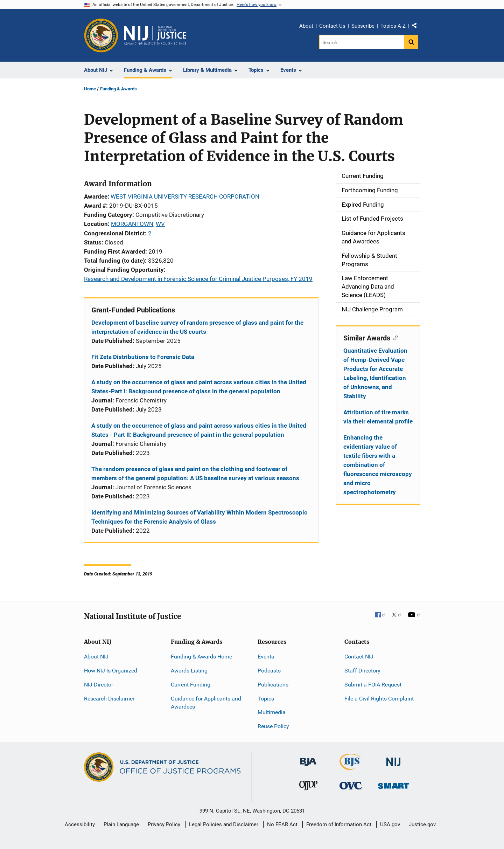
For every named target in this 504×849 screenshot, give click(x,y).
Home (90, 89)
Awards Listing (189, 671)
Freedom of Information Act (339, 824)
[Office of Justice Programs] (101, 35)
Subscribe (363, 26)
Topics (266, 699)
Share (417, 27)
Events (266, 657)
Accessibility (80, 824)
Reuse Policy (273, 726)
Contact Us (332, 26)
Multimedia (272, 712)
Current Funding (191, 685)
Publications (273, 685)
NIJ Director (99, 685)
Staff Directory (362, 671)
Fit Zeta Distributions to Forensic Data (143, 357)
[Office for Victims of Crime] (351, 785)
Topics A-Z (393, 26)
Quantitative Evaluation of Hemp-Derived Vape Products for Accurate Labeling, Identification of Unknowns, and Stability (375, 373)
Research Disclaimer (109, 699)
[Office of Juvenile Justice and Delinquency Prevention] (308, 787)
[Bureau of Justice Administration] (308, 758)
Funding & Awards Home (201, 657)
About (306, 26)
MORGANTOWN (132, 224)
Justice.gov (422, 824)
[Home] (155, 35)
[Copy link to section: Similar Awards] (394, 337)
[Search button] (411, 42)
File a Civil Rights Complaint (379, 699)
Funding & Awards (118, 89)
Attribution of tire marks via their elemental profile (378, 417)
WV (160, 224)
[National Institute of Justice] (393, 759)
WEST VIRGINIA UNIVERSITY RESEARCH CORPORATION (185, 196)
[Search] (362, 42)
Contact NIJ (359, 657)
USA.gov (390, 824)
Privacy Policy (164, 824)
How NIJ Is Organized (111, 671)
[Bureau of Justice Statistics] (351, 767)
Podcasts (269, 671)
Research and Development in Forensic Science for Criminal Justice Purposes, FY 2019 (198, 279)
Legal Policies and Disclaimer (224, 824)
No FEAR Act (282, 824)
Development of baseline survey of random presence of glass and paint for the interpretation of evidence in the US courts (197, 327)
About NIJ (96, 657)
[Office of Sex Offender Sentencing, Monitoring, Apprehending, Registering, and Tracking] (393, 784)
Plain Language (121, 824)
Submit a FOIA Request (373, 685)
